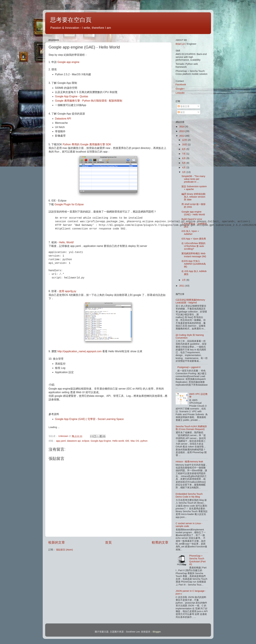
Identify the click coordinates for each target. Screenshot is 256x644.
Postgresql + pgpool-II (189, 367)
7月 (184, 154)
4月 (184, 167)
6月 (184, 158)
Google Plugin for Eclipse (69, 204)
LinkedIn (180, 93)
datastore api (74, 441)
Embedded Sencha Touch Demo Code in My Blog (189, 495)
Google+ (180, 89)
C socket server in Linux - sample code (189, 525)
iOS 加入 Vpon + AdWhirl (190, 233)
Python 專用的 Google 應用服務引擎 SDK (87, 144)
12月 (185, 140)
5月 (184, 163)
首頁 (108, 542)
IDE (127, 441)
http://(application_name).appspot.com (80, 351)
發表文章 (184, 106)
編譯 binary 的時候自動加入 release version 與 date (193, 197)
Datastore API (63, 119)
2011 (182, 286)
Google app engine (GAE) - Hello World (193, 213)
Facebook (181, 84)
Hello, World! (66, 242)
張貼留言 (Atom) (64, 550)
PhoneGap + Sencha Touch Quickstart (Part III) (197, 560)
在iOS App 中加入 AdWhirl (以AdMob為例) (194, 264)
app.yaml (61, 441)
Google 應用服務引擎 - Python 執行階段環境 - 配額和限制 (89, 101)
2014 (182, 127)
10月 (185, 144)
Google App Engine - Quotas (72, 96)
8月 (184, 149)
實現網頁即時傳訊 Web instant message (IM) (194, 255)
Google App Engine (101, 441)
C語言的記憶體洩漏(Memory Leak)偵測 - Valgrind (190, 301)
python (144, 441)
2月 (184, 280)
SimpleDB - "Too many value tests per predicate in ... (193, 179)
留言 (181, 112)
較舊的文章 (160, 542)
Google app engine (68, 62)
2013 (182, 131)
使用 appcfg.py (68, 291)
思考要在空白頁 (71, 20)
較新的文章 (57, 542)
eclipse (86, 441)
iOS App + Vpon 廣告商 (194, 239)
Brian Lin (180, 44)
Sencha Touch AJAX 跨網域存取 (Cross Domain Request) (191, 428)
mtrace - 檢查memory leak (189, 462)
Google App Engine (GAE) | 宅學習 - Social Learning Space (89, 419)
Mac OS (135, 441)
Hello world (118, 441)
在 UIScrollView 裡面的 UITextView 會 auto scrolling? (193, 246)
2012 (182, 136)
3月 (184, 172)
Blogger (157, 632)
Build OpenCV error (192, 219)
